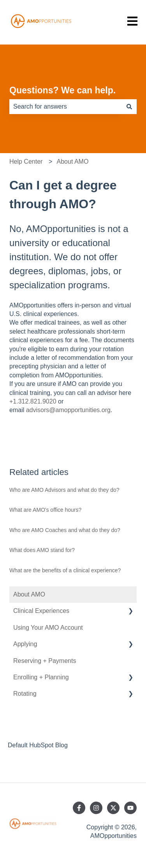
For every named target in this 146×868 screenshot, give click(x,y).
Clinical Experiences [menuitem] (41, 611)
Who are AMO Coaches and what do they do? (65, 530)
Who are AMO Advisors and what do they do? (64, 490)
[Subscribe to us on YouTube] (130, 808)
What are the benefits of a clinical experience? (65, 570)
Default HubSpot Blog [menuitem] (38, 745)
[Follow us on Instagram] (96, 808)
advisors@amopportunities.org (68, 410)
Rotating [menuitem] (25, 694)
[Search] (129, 107)
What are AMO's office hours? (45, 510)
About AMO (73, 162)
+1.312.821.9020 (33, 401)
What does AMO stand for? (42, 550)
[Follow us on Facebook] (79, 808)
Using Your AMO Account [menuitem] (48, 628)
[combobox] (66, 107)
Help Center (26, 162)
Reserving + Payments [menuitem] (45, 661)
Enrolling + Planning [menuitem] (41, 677)
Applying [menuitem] (25, 644)
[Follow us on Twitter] (113, 808)
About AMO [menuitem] (29, 594)
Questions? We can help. (62, 90)
